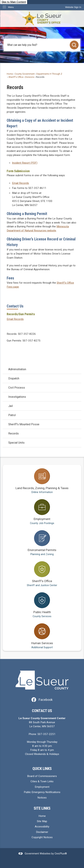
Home (10, 74)
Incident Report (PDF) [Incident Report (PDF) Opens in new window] (25, 163)
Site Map (42, 821)
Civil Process (17, 388)
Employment (42, 787)
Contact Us (15, 306)
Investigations (17, 397)
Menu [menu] (11, 7)
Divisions (30, 77)
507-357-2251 (46, 734)
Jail (10, 406)
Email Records (20, 183)
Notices (42, 798)
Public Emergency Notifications (42, 792)
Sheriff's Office (16, 77)
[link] (73, 7)
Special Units (16, 443)
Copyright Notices (42, 837)
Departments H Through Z (49, 74)
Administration (17, 369)
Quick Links (42, 769)
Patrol (12, 415)
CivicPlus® (61, 854)
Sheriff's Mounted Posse (24, 424)
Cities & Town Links (42, 781)
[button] (74, 45)
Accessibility (42, 827)
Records (13, 433)
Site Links (42, 808)
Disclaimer (42, 832)
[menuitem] (42, 369)
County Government (25, 74)
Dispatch (14, 378)
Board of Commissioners (42, 776)
